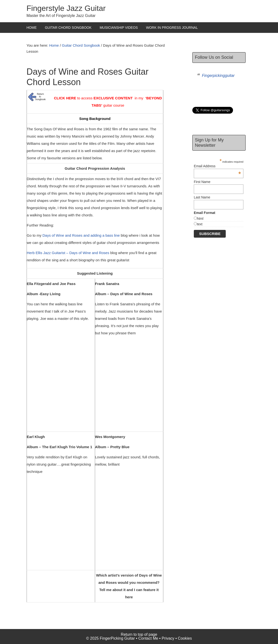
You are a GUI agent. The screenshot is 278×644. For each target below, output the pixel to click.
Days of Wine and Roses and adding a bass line (81, 235)
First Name (202, 182)
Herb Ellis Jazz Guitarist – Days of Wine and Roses (68, 253)
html (200, 219)
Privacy (168, 638)
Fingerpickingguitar (218, 76)
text (200, 224)
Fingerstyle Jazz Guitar (66, 8)
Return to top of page (139, 634)
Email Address (217, 166)
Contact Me (148, 638)
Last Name (202, 197)
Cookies (185, 638)
